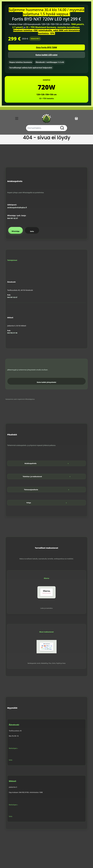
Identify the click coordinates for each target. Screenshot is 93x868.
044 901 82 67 (13, 218)
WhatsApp (15, 231)
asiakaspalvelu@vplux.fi (17, 208)
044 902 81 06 (12, 333)
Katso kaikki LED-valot (47, 55)
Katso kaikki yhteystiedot (46, 382)
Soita (32, 231)
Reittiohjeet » (13, 748)
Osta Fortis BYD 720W (46, 47)
